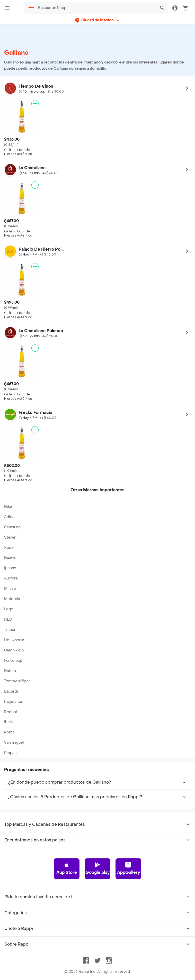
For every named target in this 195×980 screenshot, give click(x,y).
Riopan (10, 753)
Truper (10, 630)
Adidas (10, 517)
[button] (98, 20)
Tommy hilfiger (17, 681)
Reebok (11, 712)
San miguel (14, 743)
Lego (9, 609)
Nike (8, 507)
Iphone (10, 568)
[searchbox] (96, 8)
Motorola (12, 599)
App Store (67, 868)
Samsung (12, 527)
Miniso (10, 589)
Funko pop (13, 661)
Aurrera (11, 578)
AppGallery (128, 868)
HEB (8, 619)
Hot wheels (14, 640)
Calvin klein (14, 650)
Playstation (14, 702)
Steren (10, 537)
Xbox (9, 548)
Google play (98, 868)
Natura (10, 671)
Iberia (9, 722)
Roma (9, 732)
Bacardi (11, 691)
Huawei (11, 558)
